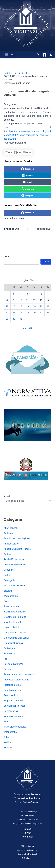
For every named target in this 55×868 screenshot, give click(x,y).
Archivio (8, 554)
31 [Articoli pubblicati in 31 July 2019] (21, 319)
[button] (38, 55)
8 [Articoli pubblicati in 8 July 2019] (7, 300)
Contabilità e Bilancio (15, 565)
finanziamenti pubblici (15, 612)
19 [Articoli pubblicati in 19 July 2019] (34, 306)
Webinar (8, 742)
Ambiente (9, 533)
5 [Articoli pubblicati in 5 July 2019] (34, 294)
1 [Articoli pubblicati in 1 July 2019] (7, 294)
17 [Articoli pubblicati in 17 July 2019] (21, 306)
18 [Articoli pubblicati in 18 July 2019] (28, 306)
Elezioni (8, 591)
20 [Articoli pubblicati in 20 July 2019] (41, 306)
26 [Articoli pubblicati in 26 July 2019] (34, 313)
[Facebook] (44, 55)
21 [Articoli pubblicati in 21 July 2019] (48, 306)
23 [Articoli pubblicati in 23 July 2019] (14, 313)
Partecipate (10, 648)
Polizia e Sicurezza (14, 664)
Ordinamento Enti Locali (16, 638)
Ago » (31, 328)
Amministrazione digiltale (17, 538)
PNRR (7, 659)
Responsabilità (11, 695)
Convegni (9, 570)
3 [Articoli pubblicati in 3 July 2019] (21, 294)
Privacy (7, 669)
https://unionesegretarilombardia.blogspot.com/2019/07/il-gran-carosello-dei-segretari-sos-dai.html (27, 135)
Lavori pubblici (11, 627)
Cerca (6, 256)
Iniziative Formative (14, 622)
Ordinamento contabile (15, 633)
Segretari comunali (13, 701)
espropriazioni (11, 596)
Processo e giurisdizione (16, 680)
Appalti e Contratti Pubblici (17, 549)
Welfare (8, 748)
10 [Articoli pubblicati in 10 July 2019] (21, 300)
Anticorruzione (11, 544)
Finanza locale (11, 606)
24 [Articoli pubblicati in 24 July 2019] (21, 313)
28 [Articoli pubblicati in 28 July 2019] (48, 313)
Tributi (7, 737)
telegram (27, 196)
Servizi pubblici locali (15, 706)
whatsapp (27, 189)
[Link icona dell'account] (51, 55)
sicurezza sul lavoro (14, 716)
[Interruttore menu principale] (9, 55)
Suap (6, 721)
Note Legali (27, 837)
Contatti (27, 829)
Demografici (10, 580)
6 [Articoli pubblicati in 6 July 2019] (41, 294)
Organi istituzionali (13, 643)
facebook (27, 169)
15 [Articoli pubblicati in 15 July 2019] (7, 306)
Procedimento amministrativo (19, 674)
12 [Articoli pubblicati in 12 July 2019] (34, 300)
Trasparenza (10, 732)
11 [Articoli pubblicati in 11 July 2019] (28, 300)
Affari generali (11, 528)
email (27, 182)
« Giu (23, 328)
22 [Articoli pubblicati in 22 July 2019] (7, 313)
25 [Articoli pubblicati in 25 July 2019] (28, 313)
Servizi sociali (11, 711)
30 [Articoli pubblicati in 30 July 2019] (14, 319)
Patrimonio (9, 654)
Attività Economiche (14, 559)
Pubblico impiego (13, 690)
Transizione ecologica (15, 727)
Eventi (7, 601)
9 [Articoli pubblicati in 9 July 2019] (14, 300)
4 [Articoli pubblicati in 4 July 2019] (27, 294)
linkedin (27, 175)
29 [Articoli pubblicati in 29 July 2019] (7, 319)
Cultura (7, 575)
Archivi (7, 496)
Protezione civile (12, 685)
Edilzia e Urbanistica (14, 586)
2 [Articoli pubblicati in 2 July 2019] (14, 294)
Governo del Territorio (15, 617)
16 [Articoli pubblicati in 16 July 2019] (14, 306)
